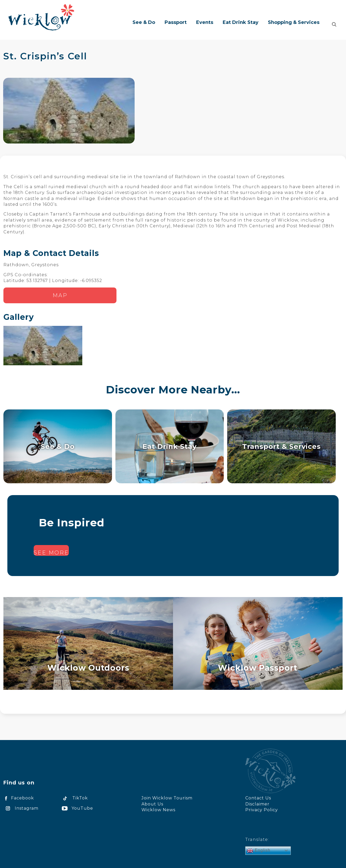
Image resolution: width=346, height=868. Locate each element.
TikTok (74, 798)
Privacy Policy (262, 810)
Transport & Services (281, 446)
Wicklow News (158, 810)
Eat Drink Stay (170, 446)
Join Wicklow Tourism (167, 798)
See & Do (58, 446)
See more (51, 553)
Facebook (19, 798)
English (259, 851)
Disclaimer (257, 804)
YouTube (77, 808)
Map (60, 295)
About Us (152, 804)
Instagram (21, 808)
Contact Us (258, 798)
